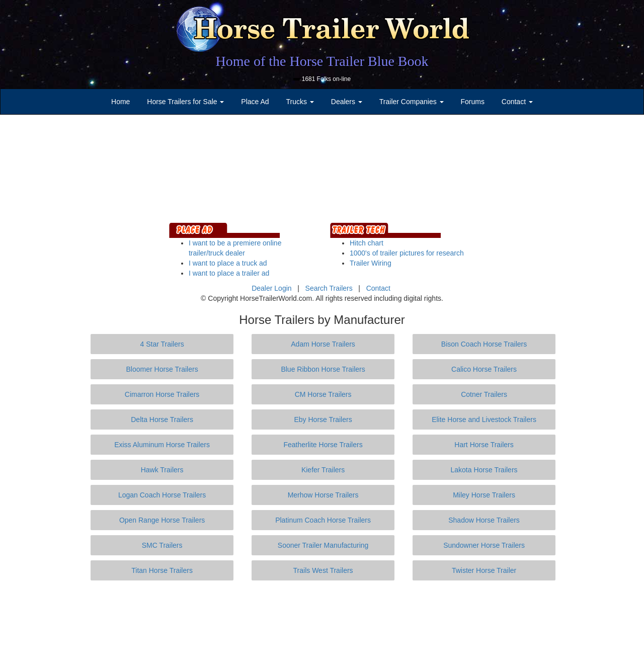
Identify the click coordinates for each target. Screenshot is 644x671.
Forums (472, 102)
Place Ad (255, 102)
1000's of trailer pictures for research (407, 253)
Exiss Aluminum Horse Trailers (162, 445)
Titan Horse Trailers (162, 570)
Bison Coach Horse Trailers (484, 344)
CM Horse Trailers (323, 394)
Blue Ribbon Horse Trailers (323, 369)
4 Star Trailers (162, 344)
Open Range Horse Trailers (162, 520)
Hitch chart (367, 243)
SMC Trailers (162, 545)
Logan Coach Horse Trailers (162, 495)
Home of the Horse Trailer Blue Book (322, 61)
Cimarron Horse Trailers (162, 394)
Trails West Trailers (323, 570)
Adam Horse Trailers (323, 344)
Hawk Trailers (162, 470)
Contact (378, 288)
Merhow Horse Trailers (323, 495)
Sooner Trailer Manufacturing (323, 545)
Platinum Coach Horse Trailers (323, 520)
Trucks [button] (300, 102)
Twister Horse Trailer (484, 570)
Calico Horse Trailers (484, 369)
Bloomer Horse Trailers (162, 369)
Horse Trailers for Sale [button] (185, 102)
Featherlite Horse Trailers (323, 445)
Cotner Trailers (484, 394)
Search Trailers (329, 288)
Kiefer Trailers (323, 470)
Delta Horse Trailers (162, 420)
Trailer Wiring (371, 263)
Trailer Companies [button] (412, 102)
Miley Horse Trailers (484, 495)
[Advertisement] (322, 626)
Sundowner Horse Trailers (484, 545)
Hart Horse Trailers (484, 445)
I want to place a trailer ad (229, 273)
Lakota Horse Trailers (484, 470)
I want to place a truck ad (228, 263)
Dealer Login (271, 288)
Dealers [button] (347, 102)
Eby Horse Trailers (323, 420)
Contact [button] (517, 102)
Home (120, 102)
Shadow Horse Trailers (484, 520)
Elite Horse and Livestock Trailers (484, 420)
